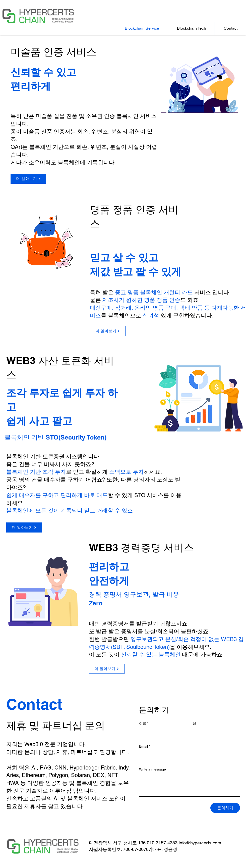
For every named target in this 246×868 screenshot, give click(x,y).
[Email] (188, 756)
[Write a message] (190, 785)
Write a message (152, 769)
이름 (144, 724)
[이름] (161, 733)
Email (145, 746)
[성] (215, 733)
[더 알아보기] (28, 179)
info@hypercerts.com (200, 843)
